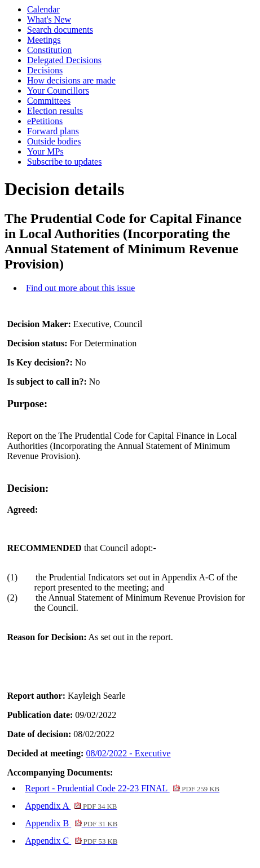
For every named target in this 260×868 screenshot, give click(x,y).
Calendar (43, 9)
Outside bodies (54, 141)
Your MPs (45, 151)
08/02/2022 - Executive (128, 753)
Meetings (44, 40)
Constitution (49, 50)
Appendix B (71, 823)
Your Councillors (58, 91)
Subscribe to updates (64, 162)
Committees (49, 101)
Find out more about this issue (80, 288)
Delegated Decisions (64, 60)
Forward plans (53, 131)
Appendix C (71, 841)
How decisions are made (71, 80)
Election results (55, 111)
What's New (49, 19)
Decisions (45, 70)
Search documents (60, 30)
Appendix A (71, 806)
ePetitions (45, 121)
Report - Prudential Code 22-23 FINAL (122, 788)
